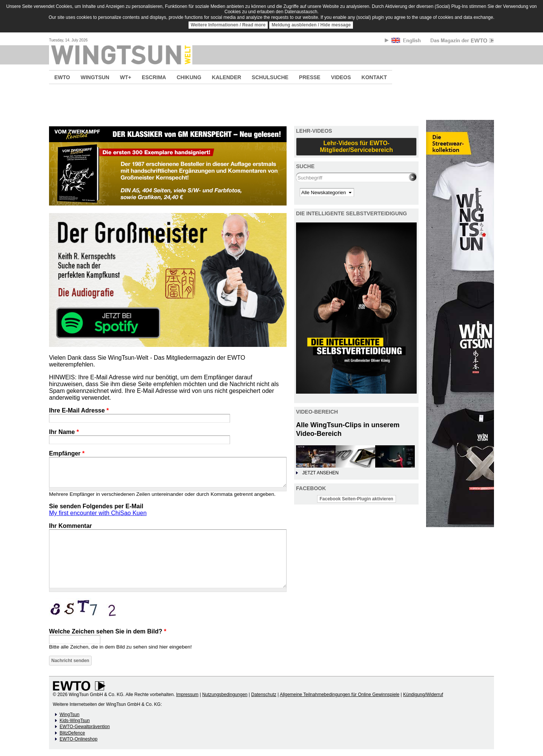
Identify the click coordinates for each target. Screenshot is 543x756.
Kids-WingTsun (75, 721)
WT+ (126, 77)
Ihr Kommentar (71, 526)
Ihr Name (64, 432)
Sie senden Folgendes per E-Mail (96, 506)
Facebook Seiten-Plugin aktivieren (357, 499)
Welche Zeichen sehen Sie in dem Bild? (108, 631)
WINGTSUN (95, 77)
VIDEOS (341, 77)
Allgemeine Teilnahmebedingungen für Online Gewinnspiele (340, 695)
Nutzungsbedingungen (225, 695)
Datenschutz (264, 695)
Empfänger (67, 453)
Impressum (187, 695)
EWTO (62, 77)
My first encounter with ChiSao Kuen (98, 513)
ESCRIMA (154, 77)
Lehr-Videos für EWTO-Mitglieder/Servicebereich (356, 146)
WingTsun (70, 715)
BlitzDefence (72, 733)
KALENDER (227, 77)
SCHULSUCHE (270, 77)
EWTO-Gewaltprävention (85, 727)
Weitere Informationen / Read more (228, 25)
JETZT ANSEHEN (320, 473)
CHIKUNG (189, 77)
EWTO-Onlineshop (78, 739)
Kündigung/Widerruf (423, 695)
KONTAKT (374, 77)
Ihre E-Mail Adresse (79, 410)
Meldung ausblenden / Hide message (311, 25)
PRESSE (310, 77)
